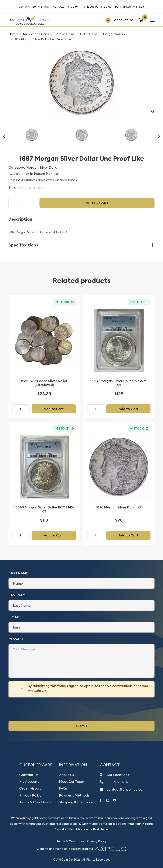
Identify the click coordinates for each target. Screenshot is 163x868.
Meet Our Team (72, 781)
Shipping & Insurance (76, 802)
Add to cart (97, 203)
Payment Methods (74, 795)
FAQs (63, 788)
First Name (18, 573)
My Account (29, 781)
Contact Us (29, 775)
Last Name (18, 595)
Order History (30, 788)
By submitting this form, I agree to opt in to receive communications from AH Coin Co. (88, 688)
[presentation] (41, 709)
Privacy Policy (30, 795)
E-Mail (14, 617)
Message (16, 639)
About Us (66, 775)
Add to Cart (54, 409)
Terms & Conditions (35, 802)
